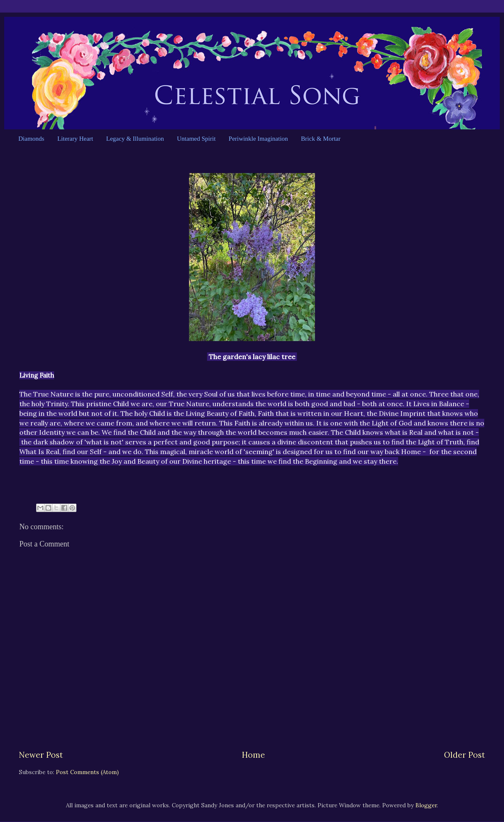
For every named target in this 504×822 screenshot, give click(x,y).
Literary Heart (75, 139)
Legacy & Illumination (135, 139)
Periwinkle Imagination (258, 139)
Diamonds (31, 139)
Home (253, 755)
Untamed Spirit (196, 139)
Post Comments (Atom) (87, 772)
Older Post (465, 755)
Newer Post (41, 755)
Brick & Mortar (321, 139)
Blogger (426, 805)
